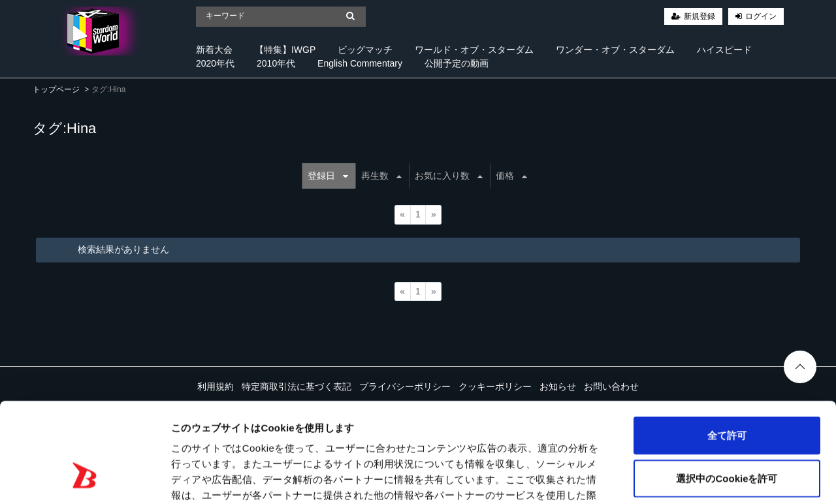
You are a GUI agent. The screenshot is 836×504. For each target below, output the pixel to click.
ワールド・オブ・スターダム (474, 50)
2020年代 (215, 63)
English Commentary (360, 63)
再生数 (381, 176)
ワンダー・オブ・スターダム (615, 50)
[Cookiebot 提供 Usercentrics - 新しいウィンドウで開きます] (85, 479)
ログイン (761, 16)
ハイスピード (724, 50)
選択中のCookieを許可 (727, 393)
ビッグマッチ (365, 50)
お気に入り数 (449, 176)
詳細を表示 (630, 478)
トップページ (56, 89)
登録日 (328, 176)
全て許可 (727, 350)
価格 (511, 176)
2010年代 (276, 63)
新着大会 (214, 50)
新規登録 (699, 16)
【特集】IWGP (285, 50)
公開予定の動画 (457, 63)
